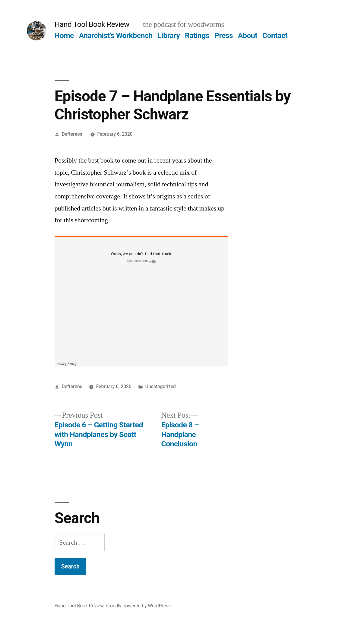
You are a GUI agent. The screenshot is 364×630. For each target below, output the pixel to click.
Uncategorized (161, 386)
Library (169, 35)
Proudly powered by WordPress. (139, 606)
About (248, 35)
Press (224, 35)
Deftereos (72, 134)
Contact (275, 35)
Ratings (197, 35)
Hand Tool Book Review (92, 24)
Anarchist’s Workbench (116, 35)
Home (64, 35)
